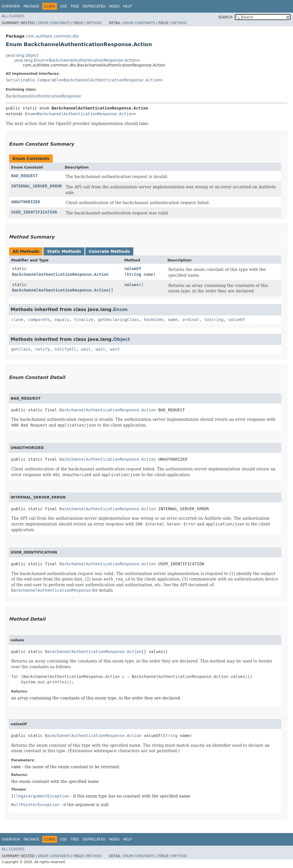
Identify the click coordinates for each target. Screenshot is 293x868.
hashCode (154, 320)
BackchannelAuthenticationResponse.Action (93, 60)
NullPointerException (35, 805)
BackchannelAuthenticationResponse (43, 96)
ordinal (191, 320)
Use (64, 6)
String (134, 274)
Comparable (49, 80)
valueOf (133, 269)
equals (62, 320)
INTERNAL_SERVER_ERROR (36, 186)
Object (122, 339)
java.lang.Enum (30, 60)
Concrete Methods (109, 251)
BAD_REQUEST (24, 176)
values (131, 285)
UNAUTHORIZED (26, 202)
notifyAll (66, 349)
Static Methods (64, 251)
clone (17, 320)
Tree (75, 6)
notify (42, 349)
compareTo (39, 320)
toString (214, 320)
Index (114, 6)
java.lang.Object (22, 55)
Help (127, 6)
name (173, 320)
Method (94, 23)
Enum (30, 114)
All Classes (13, 16)
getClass (21, 349)
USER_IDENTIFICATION (34, 212)
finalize (83, 320)
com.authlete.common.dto (52, 36)
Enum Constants (54, 23)
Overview (11, 6)
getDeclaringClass (118, 320)
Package (31, 6)
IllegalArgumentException (40, 796)
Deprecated (94, 6)
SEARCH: (226, 17)
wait (86, 349)
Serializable (20, 80)
